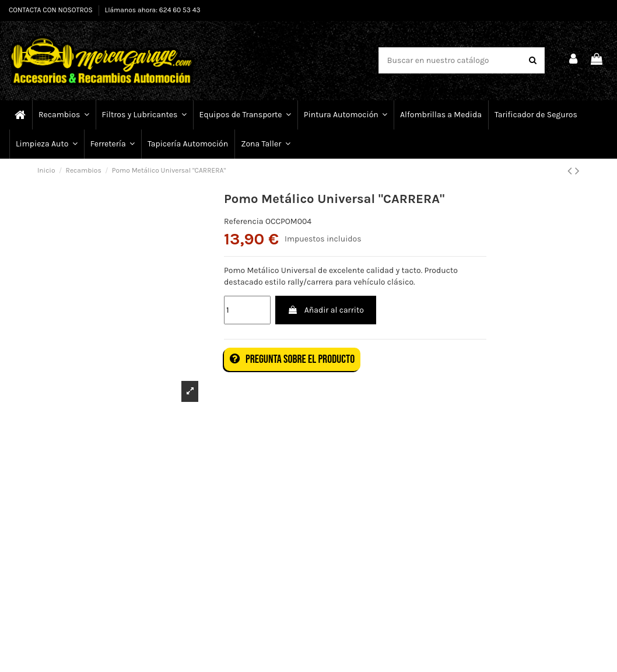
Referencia (244, 221)
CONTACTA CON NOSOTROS (52, 10)
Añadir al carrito (325, 310)
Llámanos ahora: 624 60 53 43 (153, 10)
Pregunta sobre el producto (292, 359)
